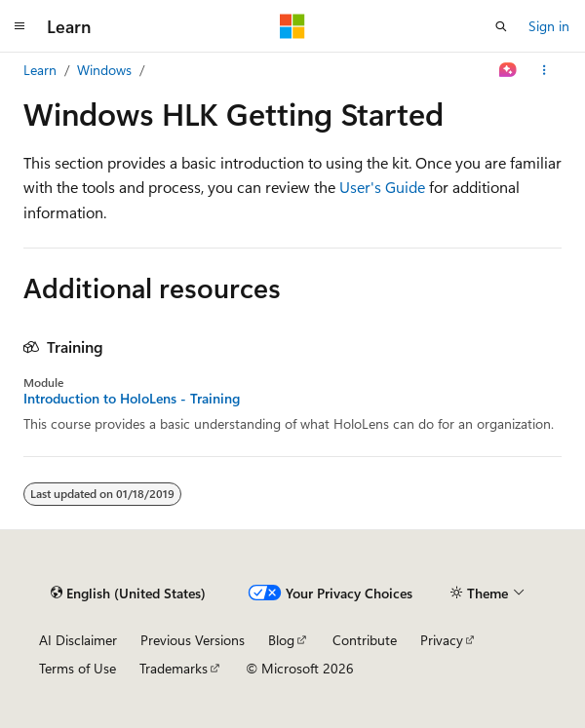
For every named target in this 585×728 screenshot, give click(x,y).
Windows (104, 70)
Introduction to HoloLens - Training (132, 399)
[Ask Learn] (508, 70)
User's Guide (382, 187)
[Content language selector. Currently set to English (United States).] (128, 593)
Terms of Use (78, 668)
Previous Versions (193, 640)
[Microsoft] (292, 26)
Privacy (442, 640)
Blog (281, 640)
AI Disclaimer (78, 640)
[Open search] (501, 26)
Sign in (549, 26)
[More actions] (545, 70)
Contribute (365, 640)
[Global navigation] (19, 26)
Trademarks (174, 668)
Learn (40, 70)
